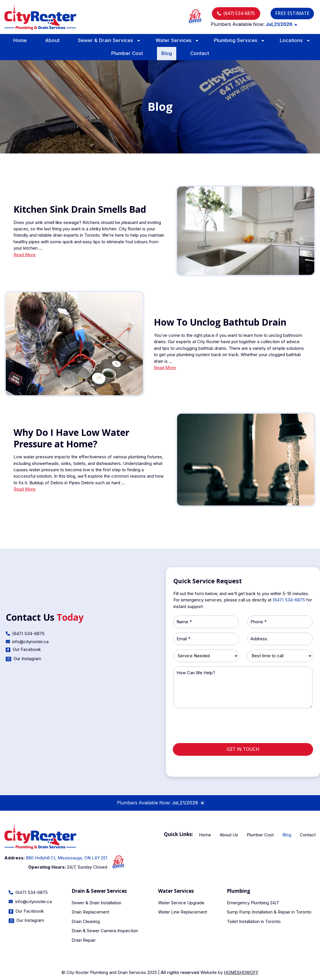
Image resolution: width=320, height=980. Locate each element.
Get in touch (243, 749)
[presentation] (243, 728)
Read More (25, 255)
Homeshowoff (241, 973)
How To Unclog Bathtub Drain (220, 322)
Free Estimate (292, 13)
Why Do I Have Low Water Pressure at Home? (71, 438)
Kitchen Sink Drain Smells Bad (80, 209)
